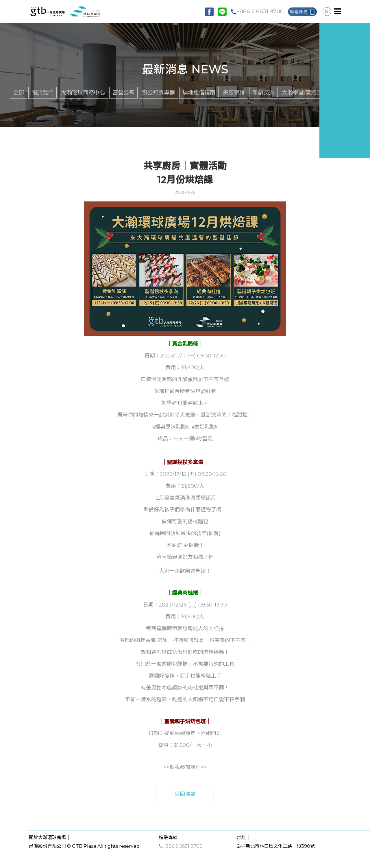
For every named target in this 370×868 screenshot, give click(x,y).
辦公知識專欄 (158, 92)
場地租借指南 (199, 92)
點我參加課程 (185, 767)
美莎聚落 (234, 92)
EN (327, 11)
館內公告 (346, 92)
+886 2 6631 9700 (257, 11)
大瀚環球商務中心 (83, 92)
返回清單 (185, 794)
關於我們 (42, 92)
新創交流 (263, 92)
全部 (18, 92)
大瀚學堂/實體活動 (305, 92)
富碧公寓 (123, 92)
